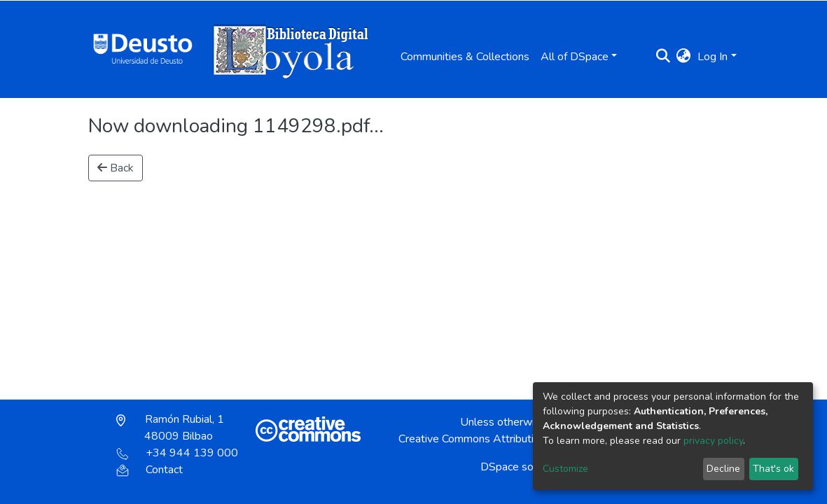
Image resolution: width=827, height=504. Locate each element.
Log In (713, 57)
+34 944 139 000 (177, 453)
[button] (683, 57)
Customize (565, 469)
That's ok (773, 469)
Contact (150, 470)
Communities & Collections (465, 57)
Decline (723, 469)
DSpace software (523, 467)
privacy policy (713, 441)
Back (116, 168)
